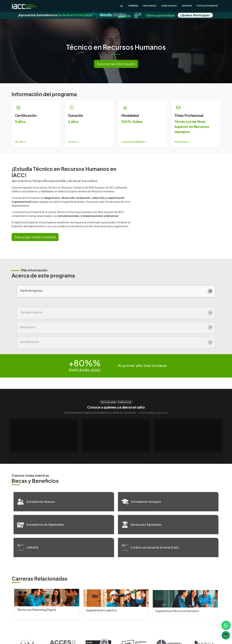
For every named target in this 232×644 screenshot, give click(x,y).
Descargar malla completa (35, 237)
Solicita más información (116, 64)
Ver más (20, 142)
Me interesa (182, 142)
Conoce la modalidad (134, 142)
